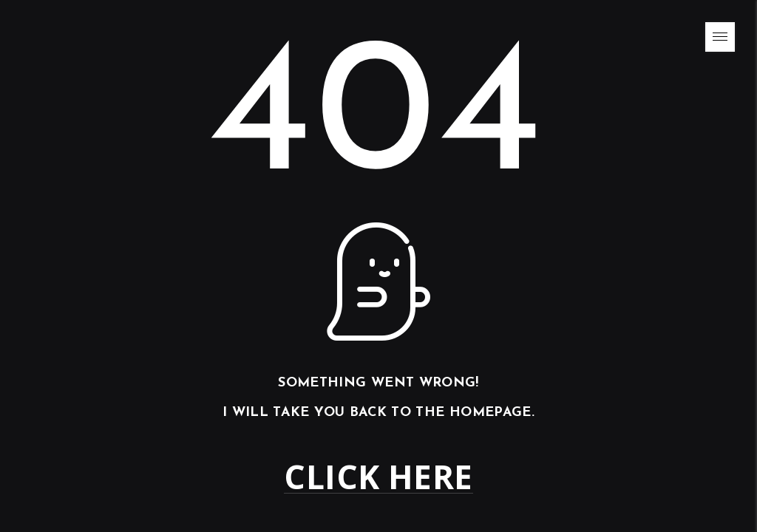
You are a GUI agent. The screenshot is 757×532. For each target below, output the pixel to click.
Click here (378, 477)
